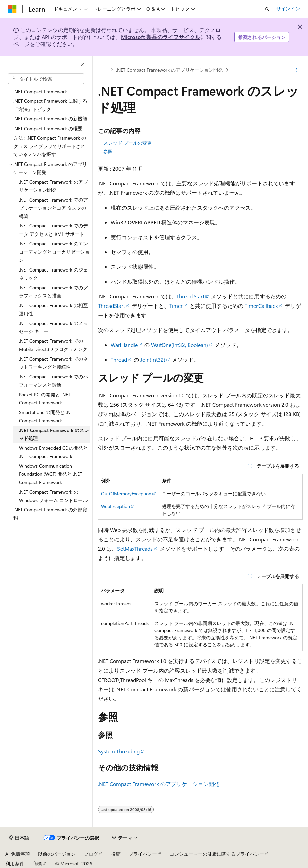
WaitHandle (124, 345)
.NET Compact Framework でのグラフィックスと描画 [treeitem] (53, 292)
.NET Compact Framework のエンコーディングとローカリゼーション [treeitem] (54, 252)
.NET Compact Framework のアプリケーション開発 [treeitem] (53, 186)
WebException (115, 506)
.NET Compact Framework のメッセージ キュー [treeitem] (53, 327)
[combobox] (46, 79)
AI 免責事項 (18, 854)
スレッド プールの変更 (128, 143)
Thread (119, 359)
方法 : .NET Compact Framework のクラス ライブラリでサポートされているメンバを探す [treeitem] (50, 146)
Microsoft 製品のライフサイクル (161, 37)
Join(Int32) (153, 359)
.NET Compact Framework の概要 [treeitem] (48, 128)
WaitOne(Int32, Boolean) (180, 345)
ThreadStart (111, 306)
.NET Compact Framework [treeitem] (40, 91)
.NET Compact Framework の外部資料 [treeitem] (50, 514)
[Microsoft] (12, 9)
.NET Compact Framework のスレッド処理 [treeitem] (54, 434)
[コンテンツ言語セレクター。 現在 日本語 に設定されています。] (19, 838)
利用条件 (15, 863)
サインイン (288, 9)
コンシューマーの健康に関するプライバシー (217, 854)
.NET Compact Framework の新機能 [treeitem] (50, 119)
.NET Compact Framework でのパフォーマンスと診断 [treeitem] (53, 381)
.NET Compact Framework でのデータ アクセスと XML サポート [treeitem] (53, 230)
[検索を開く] (267, 9)
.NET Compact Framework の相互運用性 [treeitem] (53, 310)
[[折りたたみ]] (82, 65)
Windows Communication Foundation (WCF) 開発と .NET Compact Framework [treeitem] (50, 474)
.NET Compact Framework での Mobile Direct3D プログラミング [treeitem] (53, 345)
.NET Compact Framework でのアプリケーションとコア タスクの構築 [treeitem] (53, 208)
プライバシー (143, 854)
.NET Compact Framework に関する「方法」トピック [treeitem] (50, 105)
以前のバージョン (57, 854)
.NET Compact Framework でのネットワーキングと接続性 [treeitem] (53, 363)
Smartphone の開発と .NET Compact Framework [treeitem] (47, 417)
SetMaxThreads (135, 549)
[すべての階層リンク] (104, 70)
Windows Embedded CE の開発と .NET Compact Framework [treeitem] (53, 452)
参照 (108, 152)
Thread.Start (190, 296)
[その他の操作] (297, 70)
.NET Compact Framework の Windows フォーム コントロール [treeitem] (53, 496)
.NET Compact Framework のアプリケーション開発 (169, 70)
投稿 (116, 854)
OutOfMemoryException (126, 493)
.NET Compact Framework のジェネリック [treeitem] (53, 274)
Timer (176, 306)
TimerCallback (261, 306)
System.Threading (119, 751)
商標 (37, 863)
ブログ (91, 854)
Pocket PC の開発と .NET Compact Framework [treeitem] (45, 399)
